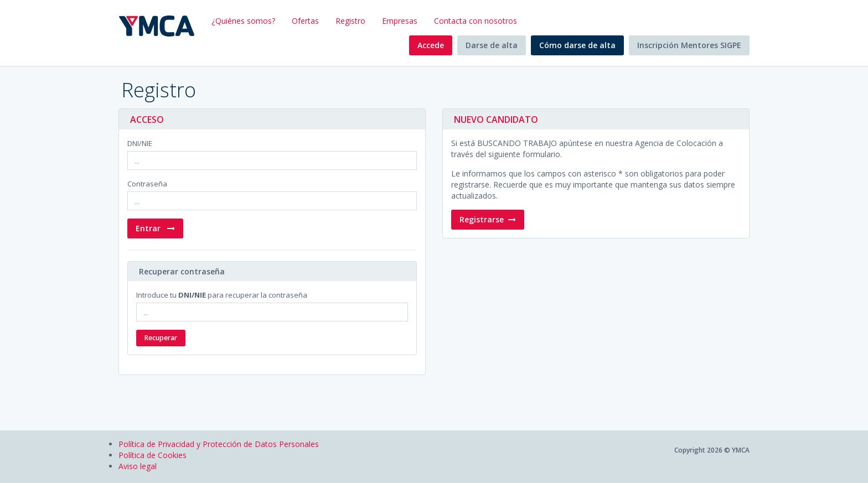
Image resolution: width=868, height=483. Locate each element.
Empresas (400, 21)
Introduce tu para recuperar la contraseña (222, 295)
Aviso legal (138, 466)
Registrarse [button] (488, 219)
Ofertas (305, 21)
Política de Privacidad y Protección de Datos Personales (219, 444)
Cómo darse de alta (577, 45)
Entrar (155, 228)
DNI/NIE (140, 143)
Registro (350, 21)
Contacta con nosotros (476, 21)
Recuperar (161, 338)
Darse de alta (492, 45)
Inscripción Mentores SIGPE (689, 45)
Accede (431, 45)
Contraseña (147, 184)
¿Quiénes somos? (243, 21)
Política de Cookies (153, 455)
